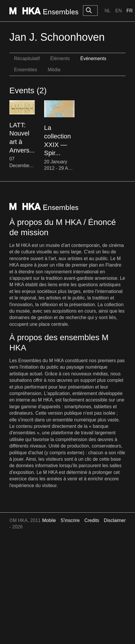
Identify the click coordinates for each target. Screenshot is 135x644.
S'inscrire (70, 520)
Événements (93, 59)
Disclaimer (115, 520)
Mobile (49, 520)
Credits (92, 520)
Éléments (60, 59)
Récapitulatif (27, 59)
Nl (108, 11)
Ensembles (26, 70)
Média (54, 70)
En (118, 11)
